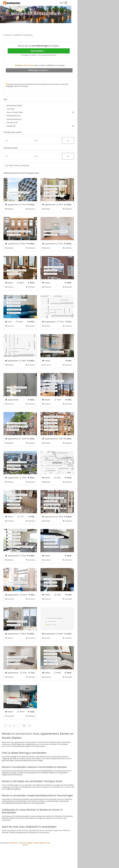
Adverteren (14, 852)
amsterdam (23, 742)
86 (24, 734)
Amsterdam (27, 44)
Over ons (22, 852)
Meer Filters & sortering (19, 174)
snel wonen (5, 852)
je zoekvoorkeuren (28, 74)
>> (30, 734)
